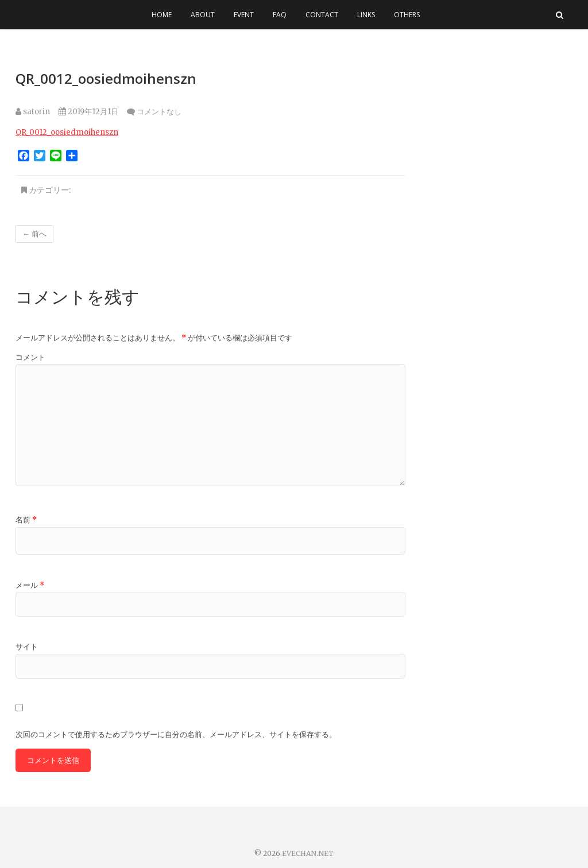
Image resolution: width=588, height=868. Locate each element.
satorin (33, 112)
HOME (162, 15)
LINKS (366, 15)
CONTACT (322, 15)
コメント (30, 357)
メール (30, 585)
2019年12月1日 (88, 112)
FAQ (280, 15)
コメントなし (159, 112)
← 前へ (34, 234)
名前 (26, 520)
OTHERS (407, 15)
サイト (27, 647)
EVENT (244, 15)
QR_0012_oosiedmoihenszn (67, 132)
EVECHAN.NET (308, 853)
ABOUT (203, 15)
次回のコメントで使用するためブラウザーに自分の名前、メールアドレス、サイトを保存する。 (176, 735)
